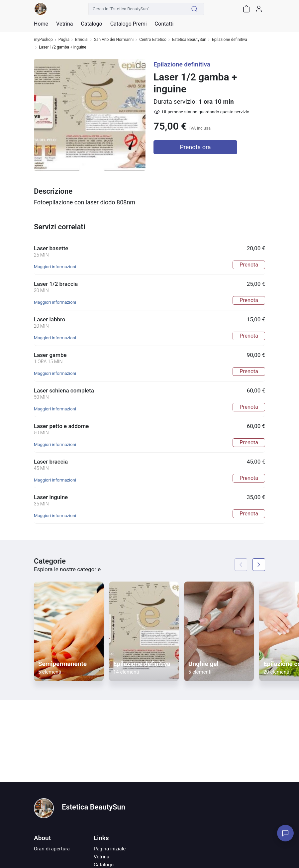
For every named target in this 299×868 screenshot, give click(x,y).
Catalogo (91, 24)
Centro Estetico (153, 40)
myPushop (43, 40)
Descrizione (53, 191)
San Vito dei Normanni (114, 40)
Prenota (249, 265)
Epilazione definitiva (230, 40)
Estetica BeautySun (189, 40)
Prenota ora (196, 147)
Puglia (64, 40)
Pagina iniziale (110, 849)
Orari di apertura (52, 849)
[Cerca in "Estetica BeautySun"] (137, 9)
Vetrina (101, 857)
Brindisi (82, 40)
